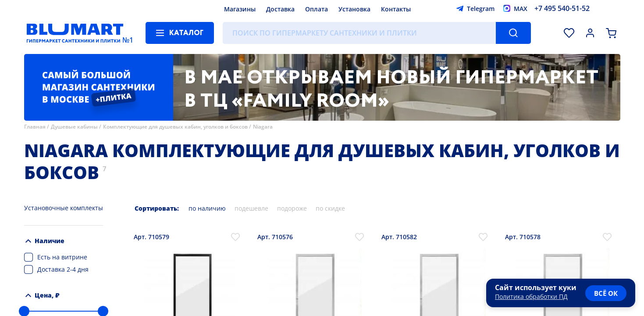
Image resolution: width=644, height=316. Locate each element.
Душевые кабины (74, 127)
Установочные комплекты (64, 208)
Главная (35, 127)
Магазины (240, 9)
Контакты (396, 9)
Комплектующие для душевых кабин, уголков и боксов (175, 127)
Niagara (263, 127)
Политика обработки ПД (531, 296)
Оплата (317, 9)
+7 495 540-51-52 (562, 8)
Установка (354, 9)
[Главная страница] (75, 33)
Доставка (280, 9)
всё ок (606, 293)
